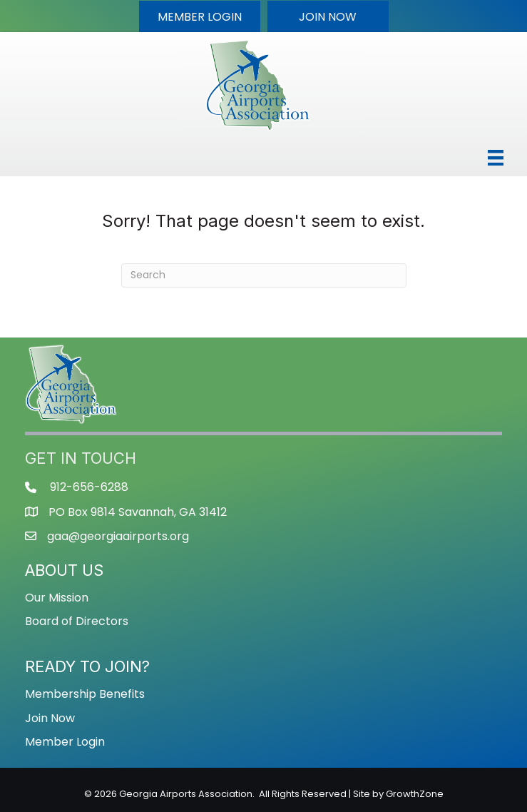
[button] (200, 16)
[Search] (264, 275)
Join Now (50, 718)
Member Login (65, 742)
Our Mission (57, 598)
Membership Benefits (85, 694)
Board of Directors (77, 621)
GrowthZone (415, 794)
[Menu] (496, 158)
